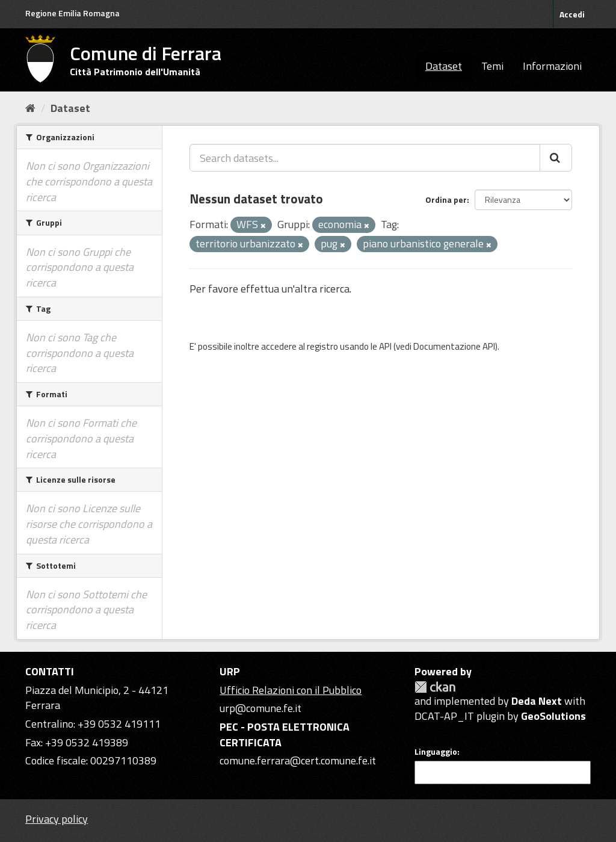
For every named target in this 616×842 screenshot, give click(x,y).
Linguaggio (436, 752)
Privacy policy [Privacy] (57, 819)
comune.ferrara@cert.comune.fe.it (298, 760)
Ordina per (446, 200)
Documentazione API (454, 346)
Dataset (444, 66)
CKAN (435, 687)
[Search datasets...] (365, 158)
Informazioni (552, 66)
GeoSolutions (553, 716)
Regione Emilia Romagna (72, 13)
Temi (492, 66)
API (385, 346)
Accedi (572, 14)
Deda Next (537, 701)
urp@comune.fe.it (260, 708)
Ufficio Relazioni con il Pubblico (291, 690)
